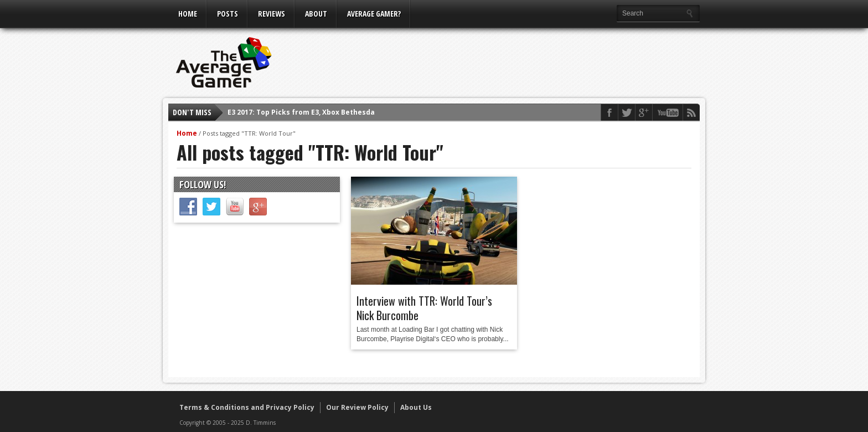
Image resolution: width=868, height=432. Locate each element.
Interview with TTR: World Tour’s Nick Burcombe (424, 308)
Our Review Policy (357, 407)
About (316, 14)
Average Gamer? (374, 14)
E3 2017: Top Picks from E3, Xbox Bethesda (301, 112)
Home (188, 14)
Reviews (272, 14)
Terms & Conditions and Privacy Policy (247, 407)
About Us (416, 407)
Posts (228, 14)
